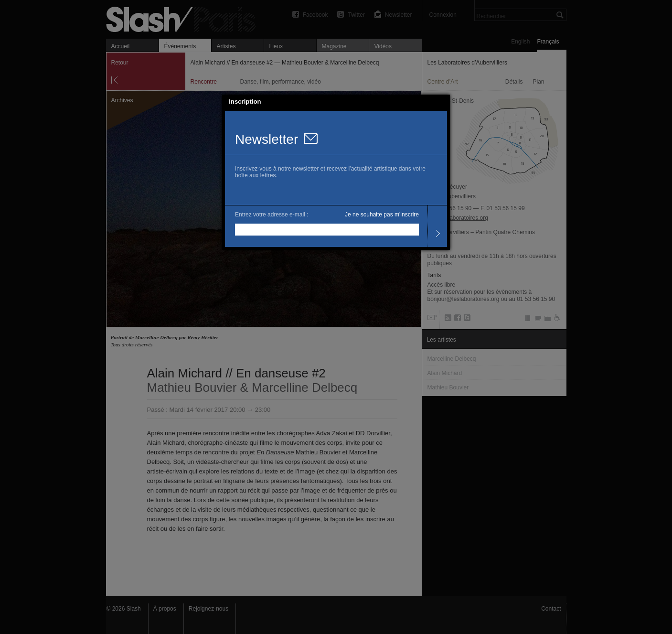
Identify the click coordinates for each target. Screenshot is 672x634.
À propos (165, 609)
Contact (551, 609)
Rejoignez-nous (208, 609)
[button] (443, 102)
